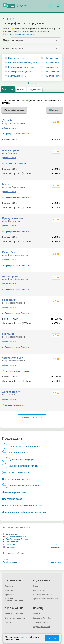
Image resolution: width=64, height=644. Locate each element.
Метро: (7, 40)
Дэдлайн (8, 120)
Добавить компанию (42, 590)
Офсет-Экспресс (12, 358)
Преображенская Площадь (17, 134)
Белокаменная (11, 534)
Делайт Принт (11, 392)
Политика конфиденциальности (14, 600)
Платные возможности (14, 614)
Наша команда (11, 590)
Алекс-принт (10, 276)
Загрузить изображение (43, 595)
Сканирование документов (21, 67)
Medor (6, 184)
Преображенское (10, 562)
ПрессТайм (9, 300)
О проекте (9, 586)
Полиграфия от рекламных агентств (22, 505)
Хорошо (52, 638)
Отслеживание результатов (16, 618)
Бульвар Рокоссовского (16, 163)
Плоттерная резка (12, 499)
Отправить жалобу (41, 622)
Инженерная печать (18, 58)
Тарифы (8, 622)
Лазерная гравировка (14, 492)
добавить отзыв (9, 128)
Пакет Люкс (10, 252)
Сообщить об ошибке (42, 618)
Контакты (37, 614)
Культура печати (13, 218)
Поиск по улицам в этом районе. (19, 34)
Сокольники (8, 560)
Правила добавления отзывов (46, 599)
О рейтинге (9, 595)
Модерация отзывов (42, 627)
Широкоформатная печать (24, 466)
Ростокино (9, 547)
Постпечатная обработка (16, 479)
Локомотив (9, 544)
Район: (6, 48)
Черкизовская (10, 542)
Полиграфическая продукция (22, 63)
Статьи (36, 586)
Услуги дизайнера (17, 76)
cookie (24, 637)
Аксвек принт (11, 150)
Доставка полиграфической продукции (24, 512)
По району (10, 19)
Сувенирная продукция (20, 72)
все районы (56, 561)
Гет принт (8, 334)
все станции (56, 546)
